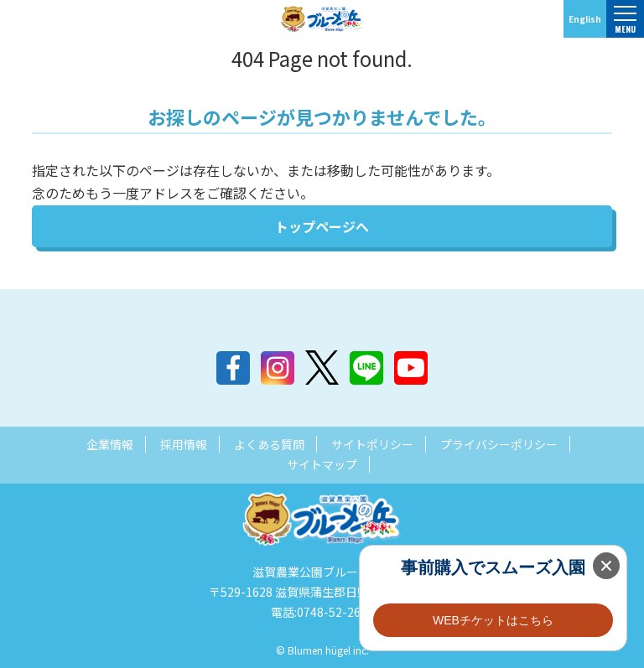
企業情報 (110, 444)
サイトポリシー (372, 444)
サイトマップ (322, 464)
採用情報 (184, 444)
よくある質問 (269, 444)
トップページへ (322, 226)
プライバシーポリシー (499, 444)
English (585, 19)
